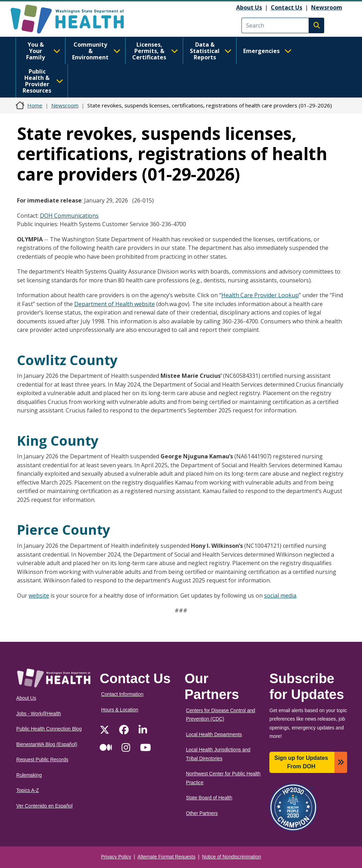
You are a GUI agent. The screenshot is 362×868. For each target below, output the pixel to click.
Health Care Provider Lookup (260, 295)
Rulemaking (29, 775)
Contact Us (287, 7)
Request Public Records (42, 760)
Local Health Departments (214, 735)
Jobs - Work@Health (39, 714)
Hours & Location (120, 710)
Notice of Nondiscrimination (232, 857)
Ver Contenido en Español (44, 806)
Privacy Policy (116, 857)
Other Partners (202, 813)
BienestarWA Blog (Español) (47, 744)
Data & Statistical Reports (211, 51)
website (39, 596)
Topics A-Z (28, 790)
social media (280, 596)
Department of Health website (115, 304)
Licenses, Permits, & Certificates (155, 51)
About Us (249, 7)
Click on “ (209, 295)
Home (35, 105)
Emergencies (267, 51)
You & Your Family (43, 51)
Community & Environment (96, 51)
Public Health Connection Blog (49, 729)
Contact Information (122, 694)
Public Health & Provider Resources (43, 81)
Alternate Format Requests (167, 857)
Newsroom (327, 7)
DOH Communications (69, 216)
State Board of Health (209, 798)
